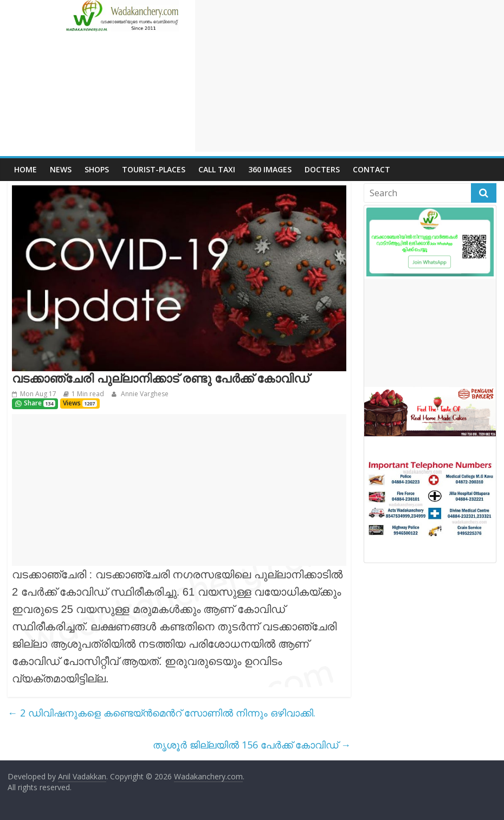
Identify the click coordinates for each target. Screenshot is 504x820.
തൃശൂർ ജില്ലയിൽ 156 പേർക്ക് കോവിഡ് (252, 745)
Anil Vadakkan (82, 776)
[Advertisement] (350, 76)
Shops (97, 169)
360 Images (270, 169)
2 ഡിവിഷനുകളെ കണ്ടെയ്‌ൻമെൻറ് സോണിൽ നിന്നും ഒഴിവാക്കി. (161, 713)
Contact (371, 169)
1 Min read (88, 394)
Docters (322, 169)
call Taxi (217, 169)
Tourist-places (154, 169)
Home (25, 169)
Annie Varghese (144, 394)
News (61, 169)
